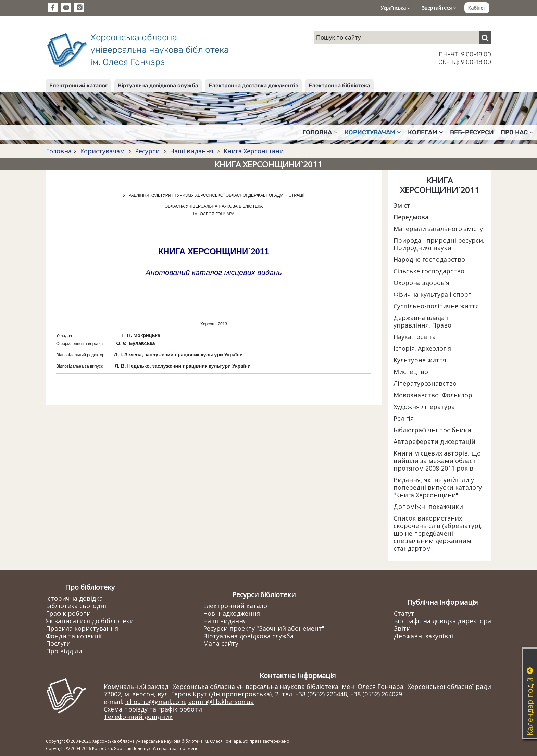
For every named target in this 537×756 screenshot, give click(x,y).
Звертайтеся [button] (439, 8)
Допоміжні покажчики (428, 507)
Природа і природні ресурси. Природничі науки (439, 244)
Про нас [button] (517, 132)
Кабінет (477, 8)
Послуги (58, 643)
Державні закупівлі (423, 636)
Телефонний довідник (138, 717)
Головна (59, 151)
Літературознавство (425, 383)
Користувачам (102, 151)
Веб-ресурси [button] (472, 132)
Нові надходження (232, 613)
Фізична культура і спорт (433, 294)
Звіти (402, 628)
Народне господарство (429, 259)
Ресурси (147, 151)
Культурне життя (420, 360)
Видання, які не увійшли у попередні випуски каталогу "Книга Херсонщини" (438, 487)
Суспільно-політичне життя (436, 306)
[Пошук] (485, 38)
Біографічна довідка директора (442, 621)
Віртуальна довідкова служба (158, 85)
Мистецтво (411, 372)
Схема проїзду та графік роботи (153, 709)
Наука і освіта (415, 337)
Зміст (402, 205)
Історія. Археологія (422, 348)
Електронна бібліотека (339, 85)
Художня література (424, 407)
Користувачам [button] (373, 132)
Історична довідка (74, 598)
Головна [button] (320, 132)
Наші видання (192, 151)
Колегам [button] (426, 132)
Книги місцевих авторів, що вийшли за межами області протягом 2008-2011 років (437, 461)
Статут (404, 613)
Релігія (404, 418)
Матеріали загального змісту (438, 229)
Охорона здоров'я (421, 283)
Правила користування (82, 628)
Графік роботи (68, 613)
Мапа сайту (221, 643)
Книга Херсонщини (253, 151)
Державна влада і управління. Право (422, 321)
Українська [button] (395, 8)
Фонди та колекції (74, 636)
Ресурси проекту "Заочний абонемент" (264, 628)
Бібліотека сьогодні (76, 606)
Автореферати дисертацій (434, 441)
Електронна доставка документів (253, 85)
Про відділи (64, 651)
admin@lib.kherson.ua (221, 702)
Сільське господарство (429, 271)
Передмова (411, 217)
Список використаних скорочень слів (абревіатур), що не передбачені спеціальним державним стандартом (438, 533)
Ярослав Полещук (132, 749)
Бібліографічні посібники (432, 430)
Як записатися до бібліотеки (90, 621)
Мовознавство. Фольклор (433, 395)
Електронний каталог (78, 85)
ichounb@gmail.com (155, 702)
